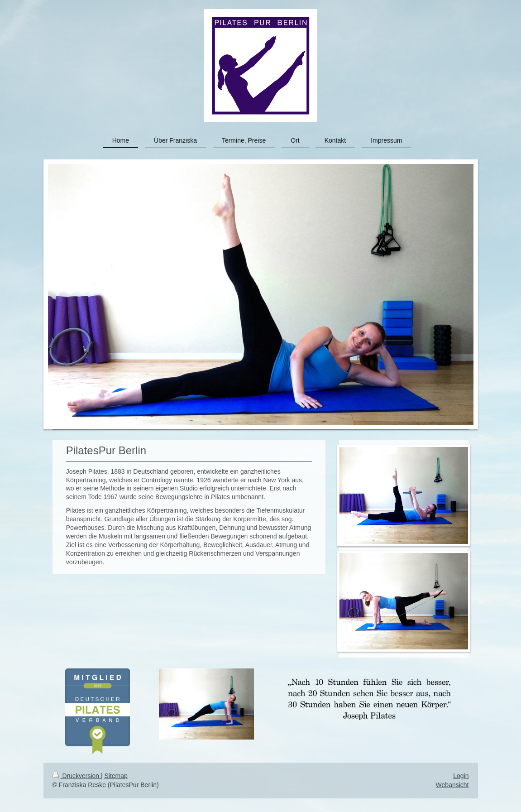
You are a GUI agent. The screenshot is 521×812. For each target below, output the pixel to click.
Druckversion (77, 776)
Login (461, 776)
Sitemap (116, 776)
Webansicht (452, 785)
